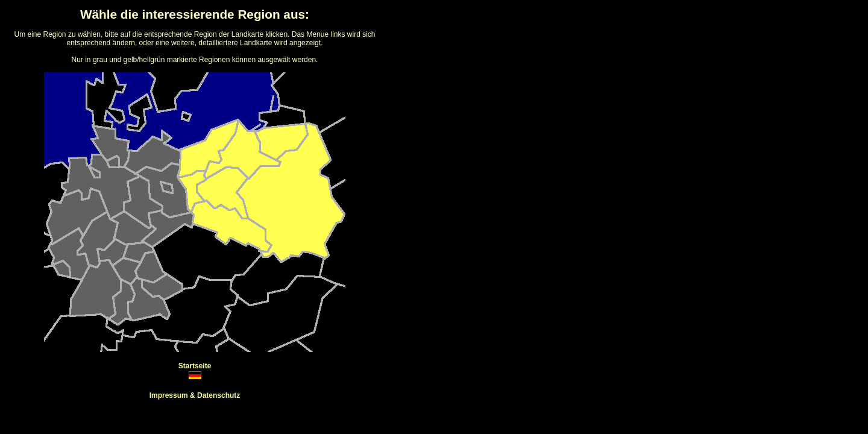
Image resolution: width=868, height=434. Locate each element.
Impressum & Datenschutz (195, 395)
